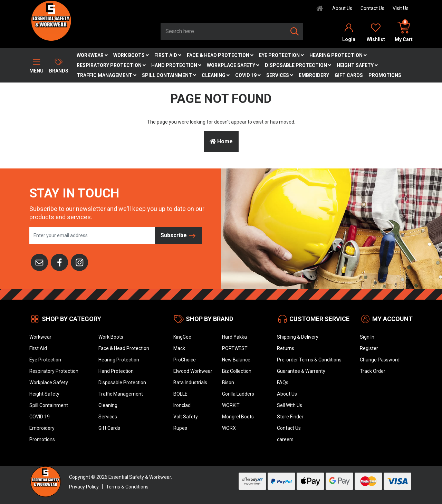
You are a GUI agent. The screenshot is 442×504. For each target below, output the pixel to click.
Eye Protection (281, 55)
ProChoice (185, 360)
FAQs (283, 382)
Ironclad (182, 405)
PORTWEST (235, 348)
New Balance (236, 360)
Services (280, 75)
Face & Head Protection (220, 55)
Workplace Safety (233, 65)
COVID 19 (248, 75)
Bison (228, 382)
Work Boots (131, 55)
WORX (229, 428)
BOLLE (180, 394)
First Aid (168, 55)
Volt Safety (186, 417)
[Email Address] (92, 235)
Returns (286, 348)
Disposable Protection (298, 65)
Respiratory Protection (111, 65)
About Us (342, 8)
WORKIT (231, 405)
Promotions (385, 75)
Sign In (367, 337)
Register (369, 348)
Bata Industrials (190, 382)
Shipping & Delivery (298, 337)
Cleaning (216, 75)
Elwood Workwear (193, 371)
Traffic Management (107, 75)
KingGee (182, 337)
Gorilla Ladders (238, 394)
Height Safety (357, 65)
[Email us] (39, 262)
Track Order (373, 371)
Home (221, 141)
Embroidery (314, 75)
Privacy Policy (84, 487)
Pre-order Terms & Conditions (309, 360)
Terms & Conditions (127, 487)
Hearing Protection (338, 55)
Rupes (180, 428)
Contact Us (372, 8)
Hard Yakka (234, 337)
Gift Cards (349, 75)
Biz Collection (237, 371)
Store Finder (290, 417)
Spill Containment (169, 75)
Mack (179, 348)
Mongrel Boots (238, 417)
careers (285, 439)
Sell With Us (290, 405)
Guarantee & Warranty (301, 371)
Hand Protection (176, 65)
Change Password (380, 360)
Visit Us (401, 8)
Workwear (92, 55)
